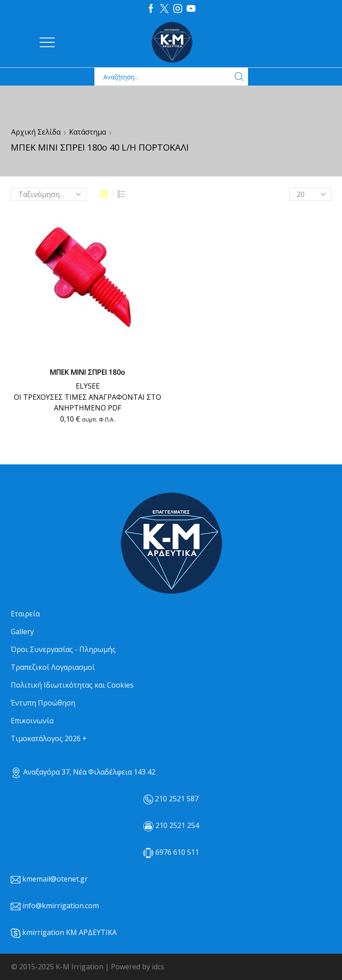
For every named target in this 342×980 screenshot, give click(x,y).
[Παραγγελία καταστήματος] (49, 194)
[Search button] (239, 77)
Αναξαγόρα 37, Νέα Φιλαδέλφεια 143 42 (83, 772)
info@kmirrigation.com (61, 906)
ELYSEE (88, 386)
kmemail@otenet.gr (55, 879)
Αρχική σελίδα (36, 132)
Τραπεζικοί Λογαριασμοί (53, 667)
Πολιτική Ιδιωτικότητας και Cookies (72, 685)
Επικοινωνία (32, 721)
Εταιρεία (25, 614)
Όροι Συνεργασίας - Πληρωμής (63, 649)
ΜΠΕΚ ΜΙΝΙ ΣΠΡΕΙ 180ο (88, 372)
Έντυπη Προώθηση (43, 703)
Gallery (22, 631)
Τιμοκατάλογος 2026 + (49, 738)
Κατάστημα (88, 132)
